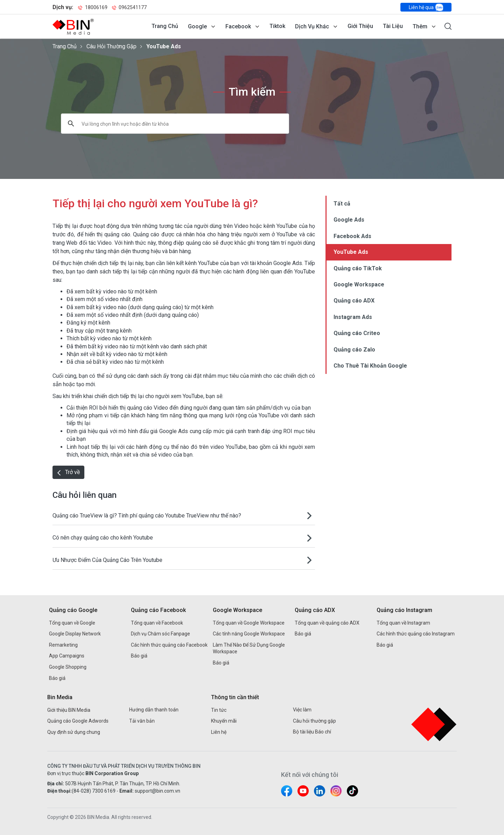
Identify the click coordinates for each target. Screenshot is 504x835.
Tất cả (342, 204)
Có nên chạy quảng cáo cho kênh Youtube (103, 538)
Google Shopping (68, 667)
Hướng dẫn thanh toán (154, 710)
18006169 (93, 7)
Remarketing (63, 645)
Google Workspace (359, 284)
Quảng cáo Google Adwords (78, 721)
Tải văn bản (142, 721)
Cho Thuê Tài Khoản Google (370, 366)
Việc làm (302, 710)
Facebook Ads (352, 236)
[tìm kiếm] (166, 124)
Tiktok (277, 26)
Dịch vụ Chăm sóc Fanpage (160, 634)
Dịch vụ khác (312, 26)
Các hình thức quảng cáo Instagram (416, 634)
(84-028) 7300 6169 (94, 791)
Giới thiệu (360, 26)
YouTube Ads (164, 46)
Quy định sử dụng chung (74, 732)
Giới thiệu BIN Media (69, 710)
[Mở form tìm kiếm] (448, 26)
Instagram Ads (353, 317)
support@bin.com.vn (157, 791)
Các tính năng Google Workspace (249, 634)
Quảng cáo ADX (354, 301)
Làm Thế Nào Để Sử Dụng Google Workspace (249, 648)
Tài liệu (393, 26)
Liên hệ (219, 732)
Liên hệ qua (426, 7)
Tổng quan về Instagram (403, 623)
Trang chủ (165, 26)
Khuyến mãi (224, 721)
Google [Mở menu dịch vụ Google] (197, 26)
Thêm (420, 26)
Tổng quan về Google (72, 623)
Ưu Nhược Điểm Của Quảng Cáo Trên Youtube (107, 560)
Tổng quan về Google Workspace (249, 623)
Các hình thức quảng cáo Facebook (169, 645)
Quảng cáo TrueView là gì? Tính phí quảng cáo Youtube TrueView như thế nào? (147, 516)
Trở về (68, 472)
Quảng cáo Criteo (357, 333)
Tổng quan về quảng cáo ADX (327, 623)
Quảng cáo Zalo (354, 350)
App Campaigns (67, 656)
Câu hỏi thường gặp (111, 46)
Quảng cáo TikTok (358, 268)
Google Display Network (75, 634)
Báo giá (57, 678)
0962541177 (129, 7)
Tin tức (219, 710)
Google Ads (349, 220)
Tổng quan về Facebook (157, 623)
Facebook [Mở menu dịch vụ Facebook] (238, 26)
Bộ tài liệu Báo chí (312, 732)
